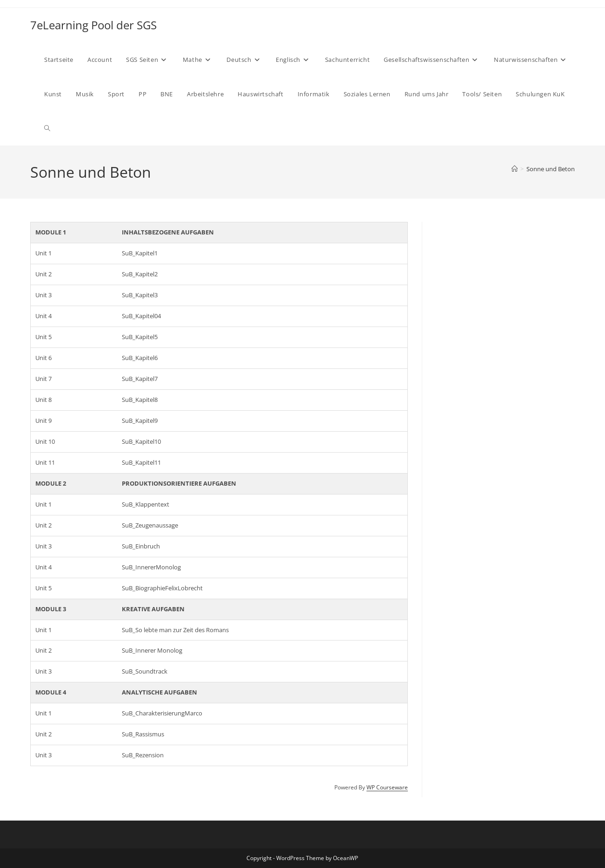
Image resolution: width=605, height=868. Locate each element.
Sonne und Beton (551, 169)
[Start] (515, 169)
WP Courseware (387, 787)
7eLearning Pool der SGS (93, 25)
